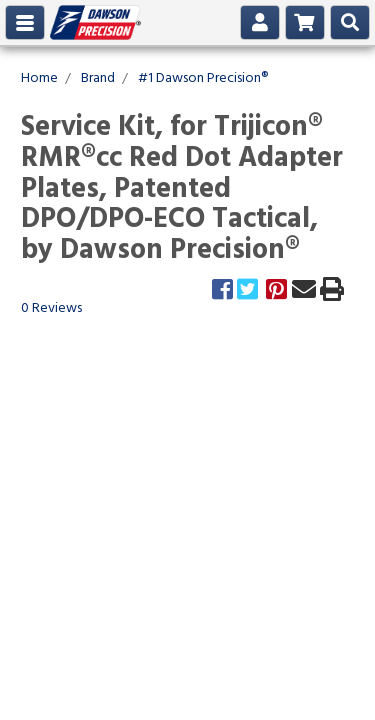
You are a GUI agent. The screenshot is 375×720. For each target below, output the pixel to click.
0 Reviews (51, 308)
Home (39, 78)
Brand (98, 78)
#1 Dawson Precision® (203, 78)
